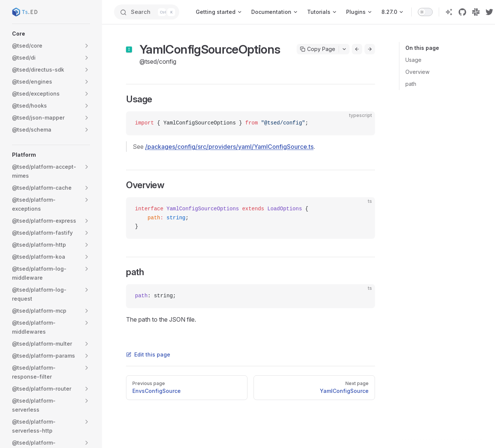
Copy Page (318, 49)
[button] (51, 34)
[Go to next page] (370, 49)
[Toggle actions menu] (344, 49)
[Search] (147, 12)
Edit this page (148, 354)
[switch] (425, 12)
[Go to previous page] (357, 49)
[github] (462, 12)
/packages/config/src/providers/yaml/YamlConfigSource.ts (229, 147)
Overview (417, 72)
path (411, 84)
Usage (413, 60)
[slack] (476, 12)
